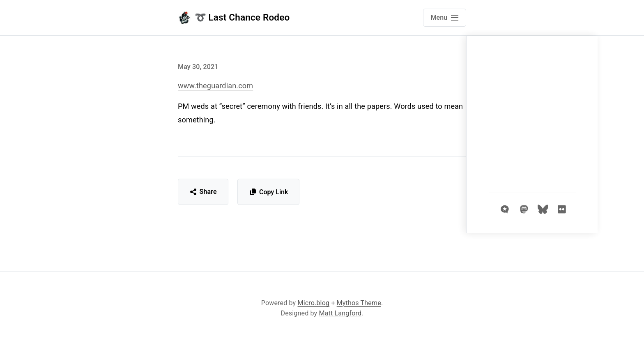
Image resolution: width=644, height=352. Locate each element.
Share (203, 192)
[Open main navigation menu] (445, 18)
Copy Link (268, 192)
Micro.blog (314, 303)
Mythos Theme (359, 303)
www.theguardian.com (215, 86)
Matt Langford (340, 313)
